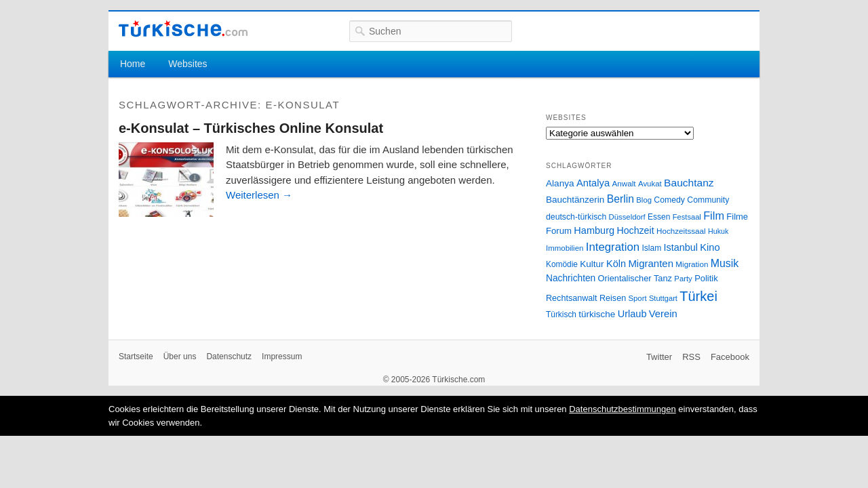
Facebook (730, 357)
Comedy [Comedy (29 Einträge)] (669, 200)
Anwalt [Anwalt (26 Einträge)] (624, 183)
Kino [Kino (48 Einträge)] (710, 247)
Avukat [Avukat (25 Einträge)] (650, 184)
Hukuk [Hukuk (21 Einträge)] (718, 231)
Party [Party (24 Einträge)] (683, 279)
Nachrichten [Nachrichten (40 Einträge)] (571, 278)
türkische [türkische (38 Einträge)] (597, 314)
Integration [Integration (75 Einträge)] (613, 247)
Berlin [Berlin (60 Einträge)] (620, 199)
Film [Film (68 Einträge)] (714, 216)
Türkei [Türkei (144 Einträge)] (698, 296)
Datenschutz (229, 357)
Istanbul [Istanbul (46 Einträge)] (681, 247)
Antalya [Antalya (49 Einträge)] (593, 183)
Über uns (180, 357)
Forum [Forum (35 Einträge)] (559, 231)
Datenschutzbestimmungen (623, 409)
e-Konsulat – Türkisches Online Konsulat (251, 128)
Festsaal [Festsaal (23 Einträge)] (687, 217)
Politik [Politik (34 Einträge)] (706, 278)
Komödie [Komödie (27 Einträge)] (562, 264)
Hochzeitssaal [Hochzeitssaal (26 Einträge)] (681, 231)
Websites (188, 64)
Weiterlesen (259, 195)
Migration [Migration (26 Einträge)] (692, 264)
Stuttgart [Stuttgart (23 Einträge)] (663, 298)
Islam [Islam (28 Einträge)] (651, 248)
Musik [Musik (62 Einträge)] (725, 263)
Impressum (282, 357)
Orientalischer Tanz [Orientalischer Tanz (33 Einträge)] (635, 278)
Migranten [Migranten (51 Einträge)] (651, 263)
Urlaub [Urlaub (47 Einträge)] (632, 314)
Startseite (136, 357)
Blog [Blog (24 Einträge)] (644, 200)
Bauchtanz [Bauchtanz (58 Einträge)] (689, 183)
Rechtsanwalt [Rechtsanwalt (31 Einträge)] (572, 298)
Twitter (659, 357)
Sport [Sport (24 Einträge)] (638, 298)
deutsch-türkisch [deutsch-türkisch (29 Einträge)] (576, 217)
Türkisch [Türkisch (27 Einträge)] (561, 314)
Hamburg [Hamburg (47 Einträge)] (594, 230)
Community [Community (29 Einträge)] (708, 200)
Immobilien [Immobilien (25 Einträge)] (565, 248)
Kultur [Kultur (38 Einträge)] (592, 264)
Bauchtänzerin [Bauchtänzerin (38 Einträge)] (575, 200)
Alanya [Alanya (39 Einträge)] (560, 183)
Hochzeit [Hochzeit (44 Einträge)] (635, 230)
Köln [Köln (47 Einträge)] (616, 264)
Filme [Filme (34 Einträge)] (737, 217)
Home (133, 64)
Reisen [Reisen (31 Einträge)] (613, 298)
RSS (691, 357)
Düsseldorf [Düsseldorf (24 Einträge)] (627, 217)
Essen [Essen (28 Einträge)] (659, 217)
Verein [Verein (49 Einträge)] (663, 314)
